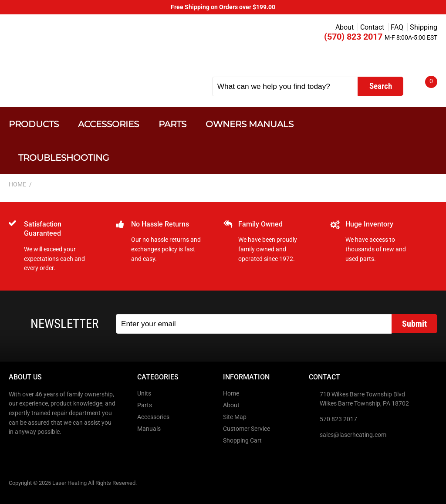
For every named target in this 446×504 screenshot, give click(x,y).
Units (144, 394)
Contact (372, 27)
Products (34, 124)
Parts (172, 124)
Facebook (16, 450)
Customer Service (247, 429)
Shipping (424, 27)
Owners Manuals (250, 124)
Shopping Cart (242, 441)
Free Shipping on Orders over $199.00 (223, 7)
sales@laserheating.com (353, 435)
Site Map (235, 417)
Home (231, 394)
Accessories (108, 124)
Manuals (149, 429)
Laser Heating (96, 49)
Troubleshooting (64, 157)
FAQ (397, 27)
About (345, 27)
